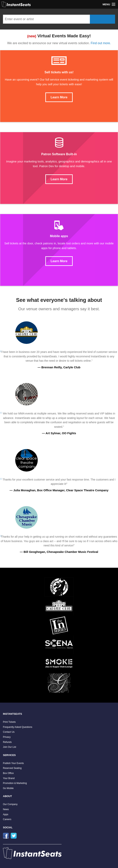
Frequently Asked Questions (18, 727)
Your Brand (9, 778)
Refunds (7, 742)
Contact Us (9, 732)
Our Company (10, 804)
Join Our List (9, 747)
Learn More (59, 97)
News (6, 809)
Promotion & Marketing (15, 783)
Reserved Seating (12, 768)
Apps (6, 814)
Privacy (7, 737)
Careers (7, 819)
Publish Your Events (13, 763)
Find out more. (101, 43)
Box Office (8, 773)
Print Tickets (9, 722)
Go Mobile (8, 788)
